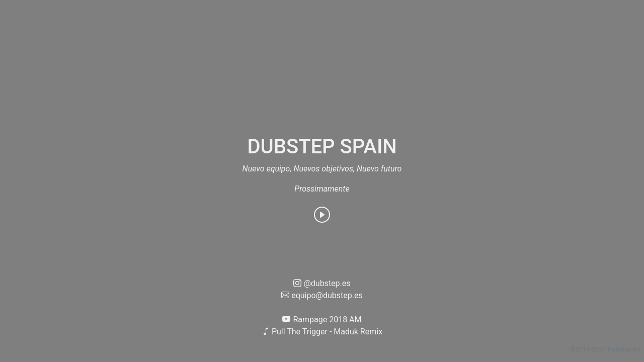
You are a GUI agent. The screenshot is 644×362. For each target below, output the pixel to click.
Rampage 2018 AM (322, 320)
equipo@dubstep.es (322, 295)
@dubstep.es (322, 283)
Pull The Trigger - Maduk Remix (322, 332)
